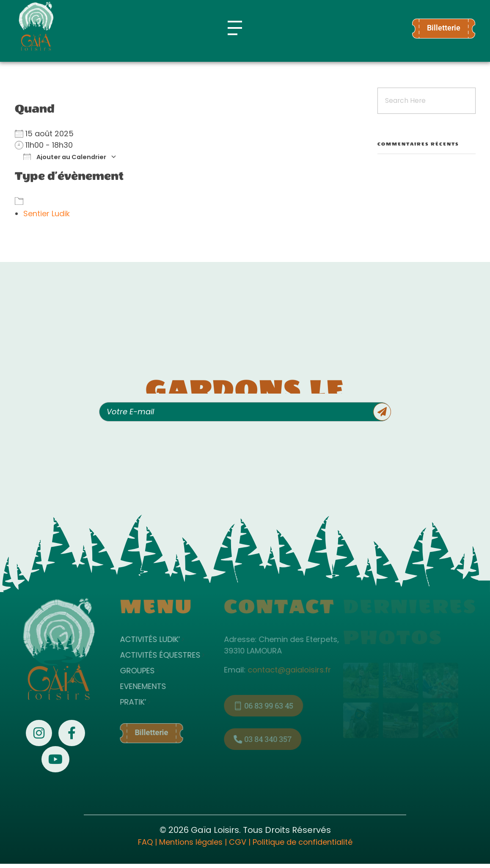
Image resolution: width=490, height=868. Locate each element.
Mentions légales (191, 842)
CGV (238, 842)
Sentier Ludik (47, 214)
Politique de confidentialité (303, 842)
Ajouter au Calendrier (65, 157)
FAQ (145, 842)
